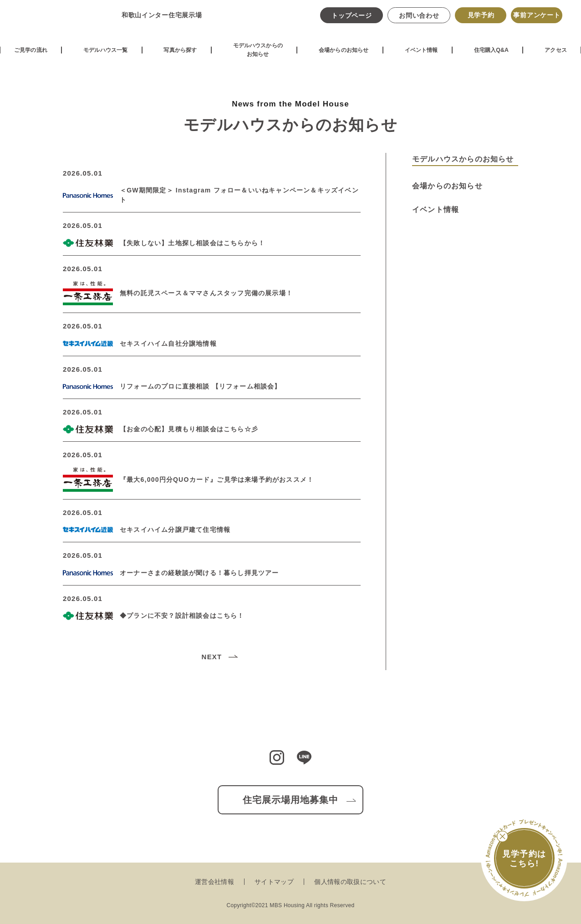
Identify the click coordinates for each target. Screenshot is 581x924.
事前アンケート (536, 19)
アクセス (559, 57)
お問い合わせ (418, 20)
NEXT (212, 657)
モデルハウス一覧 (104, 57)
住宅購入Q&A (496, 57)
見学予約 (480, 19)
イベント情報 (427, 57)
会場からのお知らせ (347, 57)
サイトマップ (274, 882)
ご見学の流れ (28, 57)
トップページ (351, 20)
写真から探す (179, 57)
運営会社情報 (214, 882)
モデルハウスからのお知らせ (259, 57)
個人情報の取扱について (350, 882)
